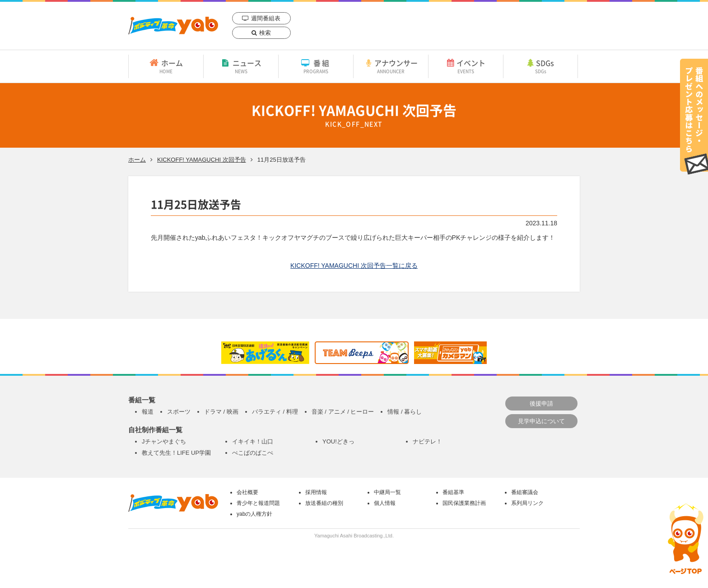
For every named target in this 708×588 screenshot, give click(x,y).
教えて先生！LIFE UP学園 (176, 453)
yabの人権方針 (254, 514)
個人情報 (385, 503)
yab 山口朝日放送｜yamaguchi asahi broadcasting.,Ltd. (173, 26)
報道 (148, 412)
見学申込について (541, 421)
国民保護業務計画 (464, 503)
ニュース (241, 66)
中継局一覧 (387, 492)
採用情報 (316, 492)
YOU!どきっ (338, 441)
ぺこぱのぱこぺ (253, 453)
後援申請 (541, 404)
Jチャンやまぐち (164, 441)
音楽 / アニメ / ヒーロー (343, 412)
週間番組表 (266, 18)
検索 (265, 33)
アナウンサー (391, 66)
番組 (316, 66)
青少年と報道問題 (258, 503)
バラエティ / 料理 (275, 412)
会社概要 (247, 492)
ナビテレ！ (427, 441)
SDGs (540, 66)
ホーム (166, 66)
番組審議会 (525, 492)
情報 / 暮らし (405, 412)
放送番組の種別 (324, 503)
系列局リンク (527, 503)
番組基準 (453, 492)
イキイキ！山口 (253, 441)
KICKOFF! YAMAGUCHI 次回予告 (202, 160)
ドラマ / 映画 (221, 412)
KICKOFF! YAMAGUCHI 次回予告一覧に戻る (354, 266)
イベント (466, 66)
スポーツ (179, 412)
